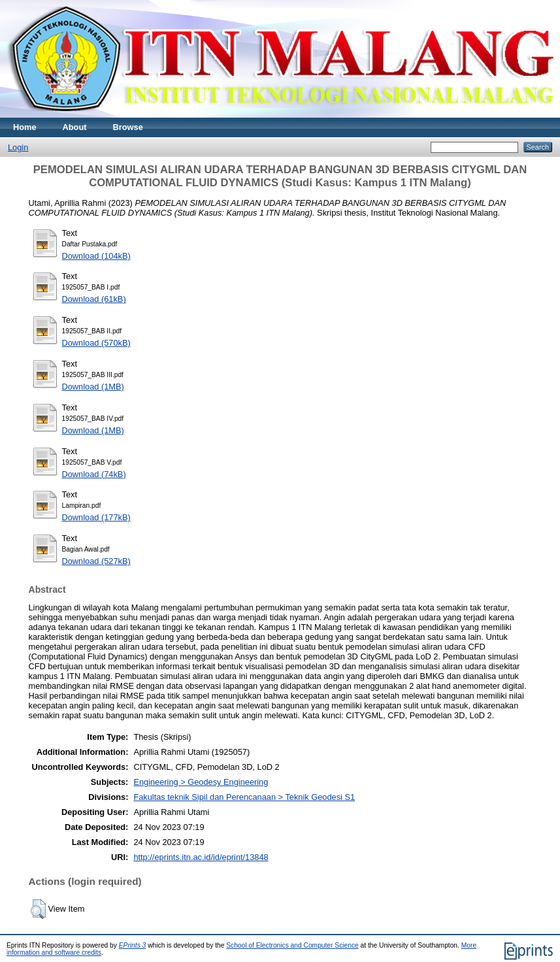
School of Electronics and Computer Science (292, 945)
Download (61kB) (94, 299)
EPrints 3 (133, 945)
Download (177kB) (96, 517)
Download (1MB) (93, 387)
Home (25, 127)
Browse (128, 127)
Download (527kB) (96, 561)
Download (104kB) (96, 256)
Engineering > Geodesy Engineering (201, 782)
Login (18, 147)
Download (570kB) (96, 343)
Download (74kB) (94, 474)
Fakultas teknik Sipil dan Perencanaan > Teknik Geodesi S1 (244, 797)
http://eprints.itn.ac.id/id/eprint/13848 (201, 857)
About (75, 127)
